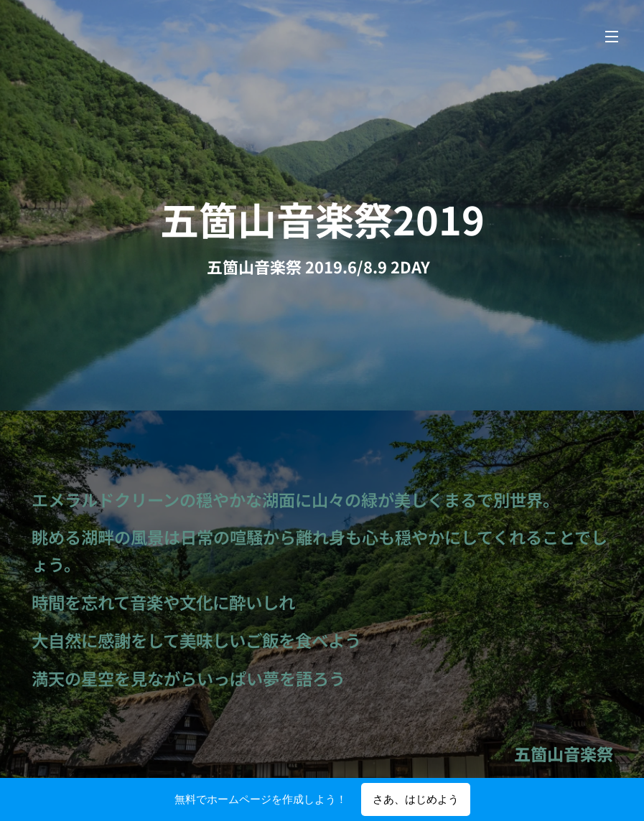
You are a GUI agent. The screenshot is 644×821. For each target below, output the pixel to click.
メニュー (612, 37)
